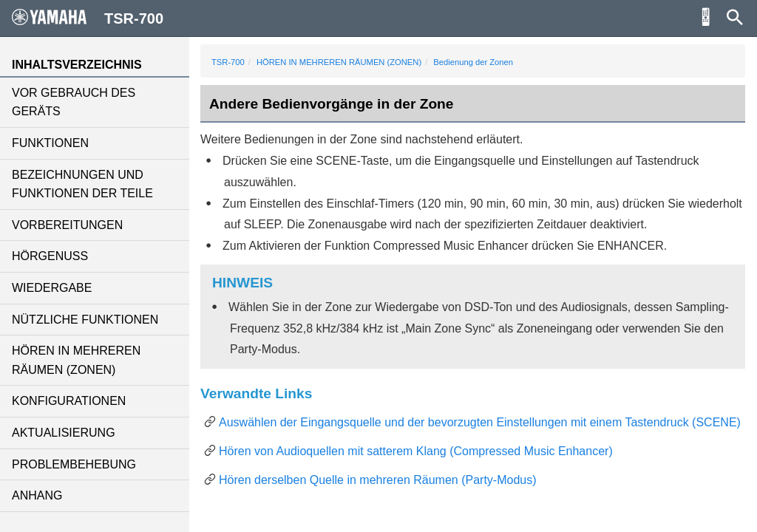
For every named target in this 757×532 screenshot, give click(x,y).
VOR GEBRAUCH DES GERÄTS (74, 102)
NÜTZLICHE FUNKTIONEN (85, 320)
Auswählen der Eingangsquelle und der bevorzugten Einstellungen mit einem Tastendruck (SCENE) (480, 422)
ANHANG (37, 495)
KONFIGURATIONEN (69, 401)
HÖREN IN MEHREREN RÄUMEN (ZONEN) (76, 360)
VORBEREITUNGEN (67, 225)
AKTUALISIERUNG (64, 433)
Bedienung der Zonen (473, 62)
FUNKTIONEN (50, 143)
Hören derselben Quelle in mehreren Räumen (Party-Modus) (378, 480)
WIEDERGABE (52, 288)
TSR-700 (228, 62)
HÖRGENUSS (50, 256)
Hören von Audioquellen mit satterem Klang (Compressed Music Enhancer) (416, 451)
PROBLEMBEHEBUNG (74, 464)
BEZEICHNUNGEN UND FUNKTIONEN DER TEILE (82, 184)
